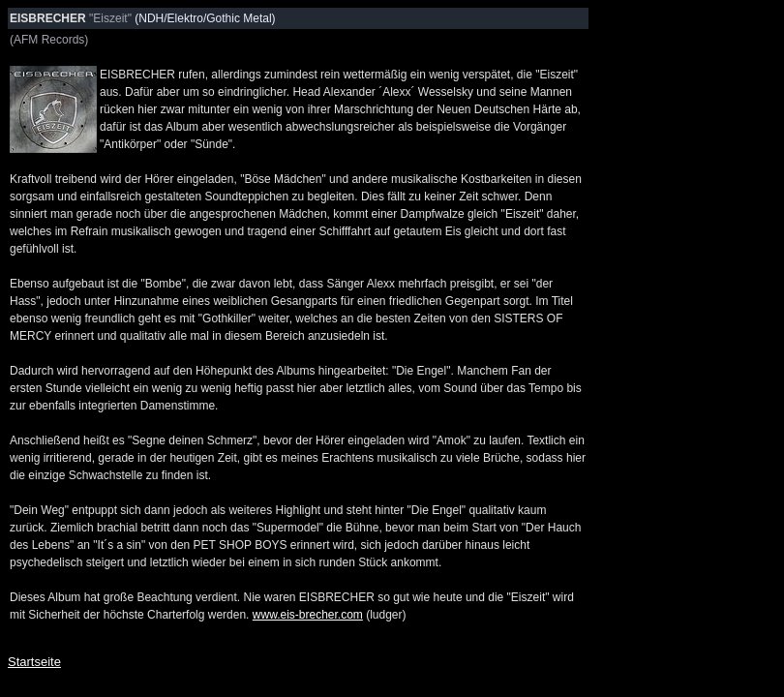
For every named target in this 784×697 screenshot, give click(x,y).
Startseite (34, 662)
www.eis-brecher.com (308, 615)
